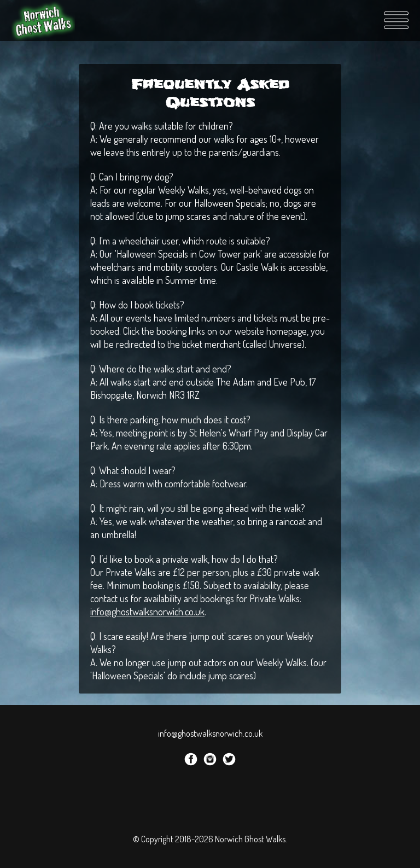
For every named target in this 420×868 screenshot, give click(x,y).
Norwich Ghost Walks (44, 21)
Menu (396, 20)
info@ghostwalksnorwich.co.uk (147, 611)
